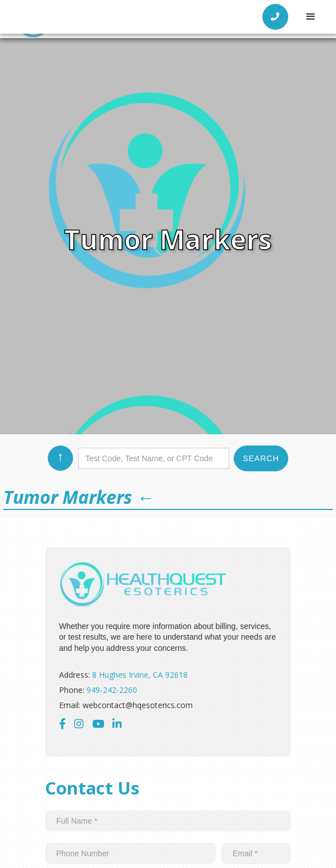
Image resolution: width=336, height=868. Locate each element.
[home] (81, 17)
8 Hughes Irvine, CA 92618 (140, 675)
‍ (117, 724)
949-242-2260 (112, 690)
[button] (311, 17)
